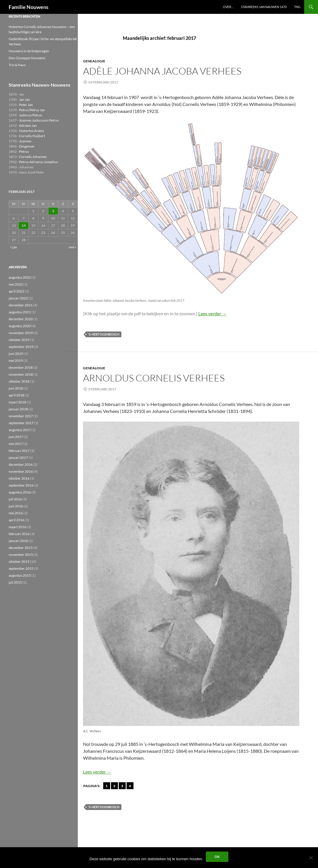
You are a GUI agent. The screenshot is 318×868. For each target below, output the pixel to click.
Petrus (24, 151)
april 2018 (16, 395)
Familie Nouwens (29, 7)
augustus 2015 (20, 575)
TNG (297, 7)
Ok (217, 857)
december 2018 (21, 367)
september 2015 (21, 568)
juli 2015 (15, 582)
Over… (228, 7)
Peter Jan (26, 105)
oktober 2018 (19, 381)
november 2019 (21, 333)
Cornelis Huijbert (32, 136)
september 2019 (21, 347)
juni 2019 (16, 354)
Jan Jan (25, 99)
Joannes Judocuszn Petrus (39, 120)
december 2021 (21, 305)
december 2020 (21, 319)
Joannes (25, 141)
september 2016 (21, 485)
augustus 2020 (20, 326)
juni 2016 (16, 506)
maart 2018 (17, 402)
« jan (14, 247)
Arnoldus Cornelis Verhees (154, 378)
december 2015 (21, 548)
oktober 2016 (19, 478)
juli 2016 (15, 499)
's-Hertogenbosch (104, 334)
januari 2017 (18, 458)
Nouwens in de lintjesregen (29, 51)
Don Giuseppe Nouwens (27, 58)
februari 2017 (19, 451)
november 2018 (21, 374)
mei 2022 (16, 284)
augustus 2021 (20, 312)
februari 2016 (19, 534)
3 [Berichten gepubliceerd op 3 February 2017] (53, 211)
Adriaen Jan (28, 125)
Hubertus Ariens (31, 131)
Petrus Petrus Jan (32, 110)
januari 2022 (18, 298)
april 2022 (16, 291)
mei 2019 (16, 361)
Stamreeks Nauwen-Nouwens (39, 85)
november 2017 (21, 416)
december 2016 (21, 464)
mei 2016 (16, 513)
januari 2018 (18, 409)
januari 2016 (18, 541)
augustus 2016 (20, 492)
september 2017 (21, 423)
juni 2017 (16, 437)
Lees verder (212, 313)
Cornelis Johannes (33, 157)
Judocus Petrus (31, 115)
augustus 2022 (20, 277)
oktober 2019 (19, 340)
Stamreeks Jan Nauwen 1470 (264, 7)
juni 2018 (16, 388)
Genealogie (94, 61)
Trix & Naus (17, 65)
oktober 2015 (19, 561)
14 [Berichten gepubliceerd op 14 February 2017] (24, 225)
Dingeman (27, 146)
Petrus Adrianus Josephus (38, 162)
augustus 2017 (20, 430)
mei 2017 (16, 444)
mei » (73, 247)
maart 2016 (17, 527)
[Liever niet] (311, 858)
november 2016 (21, 471)
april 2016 (16, 520)
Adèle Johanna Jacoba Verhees (162, 71)
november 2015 (21, 555)
